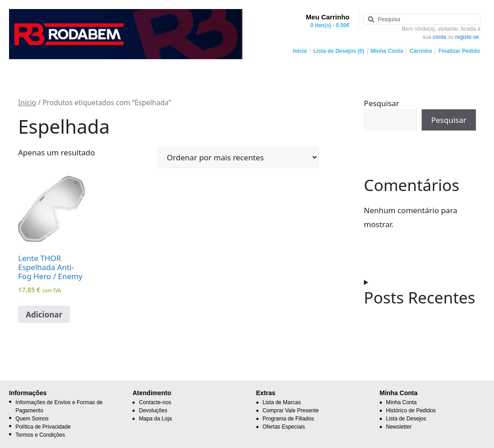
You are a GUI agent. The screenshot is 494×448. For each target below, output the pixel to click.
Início (300, 51)
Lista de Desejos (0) (339, 51)
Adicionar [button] (44, 315)
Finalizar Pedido (459, 51)
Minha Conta (387, 51)
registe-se (467, 37)
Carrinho (421, 51)
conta (440, 37)
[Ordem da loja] (238, 157)
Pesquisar (381, 103)
